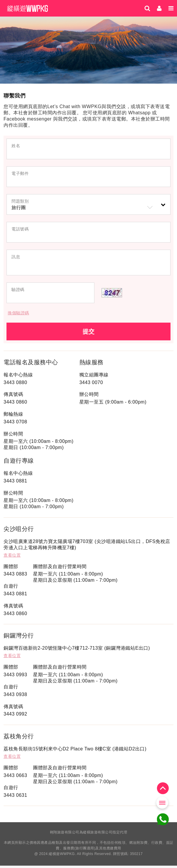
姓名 (16, 146)
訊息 (16, 257)
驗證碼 (18, 292)
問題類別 (20, 201)
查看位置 (12, 557)
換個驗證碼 (18, 315)
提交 (89, 334)
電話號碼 (20, 229)
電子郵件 (20, 173)
